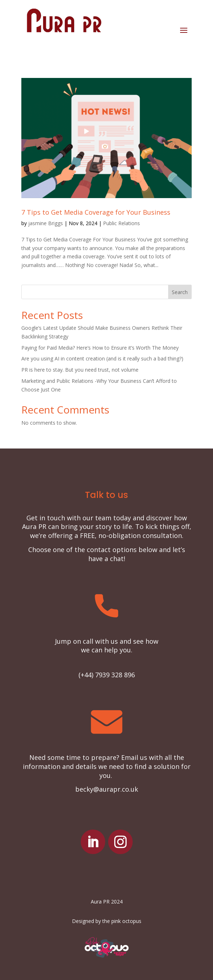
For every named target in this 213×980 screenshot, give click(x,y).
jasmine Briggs (46, 223)
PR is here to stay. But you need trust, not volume (80, 370)
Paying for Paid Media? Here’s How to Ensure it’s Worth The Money (100, 348)
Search (180, 292)
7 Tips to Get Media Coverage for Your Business (96, 212)
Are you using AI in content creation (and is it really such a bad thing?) (102, 358)
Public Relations (122, 223)
